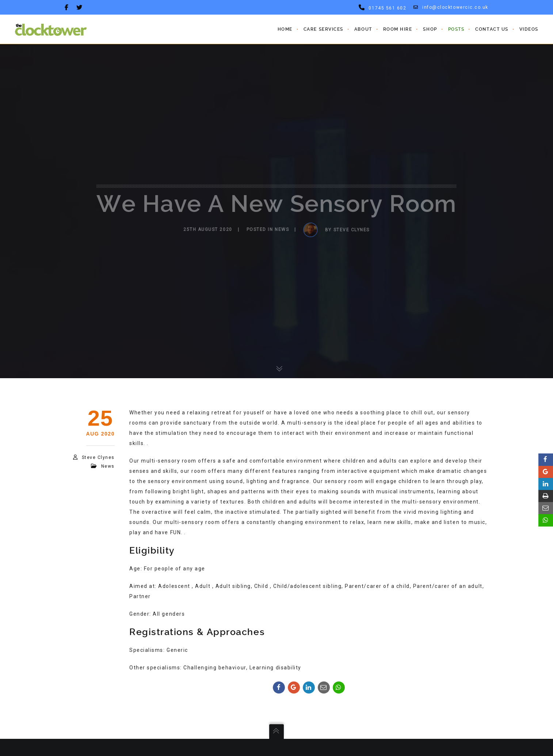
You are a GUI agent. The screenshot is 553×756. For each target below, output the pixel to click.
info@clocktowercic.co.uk (451, 7)
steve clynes (98, 457)
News (108, 466)
